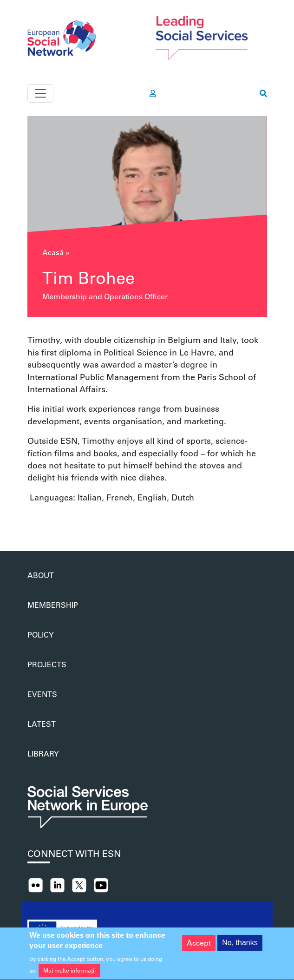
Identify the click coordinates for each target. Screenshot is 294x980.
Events (42, 694)
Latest (42, 724)
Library (43, 753)
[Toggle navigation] (40, 93)
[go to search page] (263, 93)
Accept (199, 947)
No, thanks (240, 947)
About (41, 575)
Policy (41, 635)
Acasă (53, 252)
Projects (47, 664)
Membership (53, 605)
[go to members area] (153, 93)
